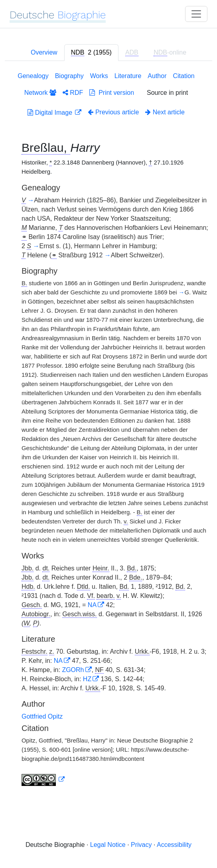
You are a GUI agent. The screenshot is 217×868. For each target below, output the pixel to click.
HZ (87, 679)
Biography (69, 76)
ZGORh (73, 670)
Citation (183, 76)
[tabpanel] (108, 431)
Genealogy (33, 76)
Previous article (113, 112)
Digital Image (51, 113)
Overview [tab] (44, 52)
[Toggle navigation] (196, 14)
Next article (165, 112)
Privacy (141, 845)
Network (40, 93)
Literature (128, 76)
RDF (73, 93)
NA (92, 605)
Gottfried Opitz (42, 716)
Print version (112, 93)
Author (157, 76)
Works (99, 76)
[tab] (91, 53)
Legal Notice (108, 845)
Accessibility (174, 845)
